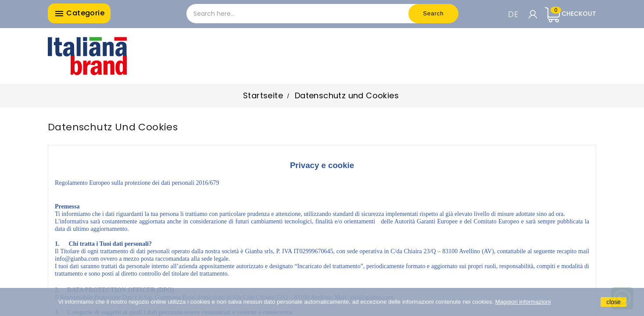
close (614, 302)
